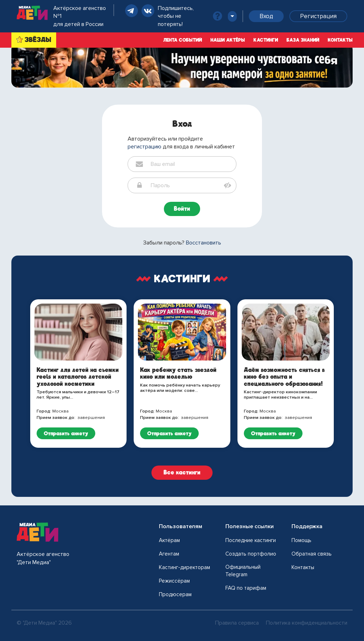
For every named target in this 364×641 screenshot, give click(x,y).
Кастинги (266, 40)
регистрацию (144, 147)
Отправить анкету (66, 433)
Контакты (340, 40)
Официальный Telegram (243, 571)
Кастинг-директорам (184, 567)
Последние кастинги (251, 540)
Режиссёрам (174, 581)
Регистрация (318, 16)
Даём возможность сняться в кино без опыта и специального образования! (284, 377)
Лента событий (183, 40)
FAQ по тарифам (246, 588)
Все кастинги (182, 472)
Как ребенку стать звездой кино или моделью (178, 373)
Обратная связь (312, 554)
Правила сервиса (237, 623)
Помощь (301, 540)
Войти (182, 209)
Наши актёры (228, 40)
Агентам (169, 554)
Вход (266, 16)
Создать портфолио (251, 554)
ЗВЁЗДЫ (38, 40)
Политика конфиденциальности (307, 623)
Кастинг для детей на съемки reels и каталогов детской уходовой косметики (78, 377)
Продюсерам (175, 594)
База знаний (303, 40)
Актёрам (169, 540)
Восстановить (204, 243)
